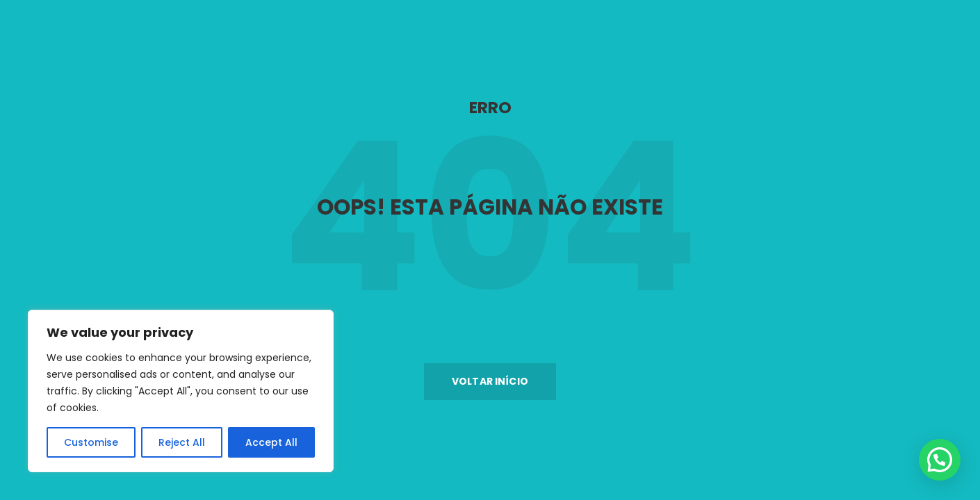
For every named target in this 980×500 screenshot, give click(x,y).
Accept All (271, 442)
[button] (490, 382)
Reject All (182, 442)
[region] (181, 391)
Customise (91, 442)
